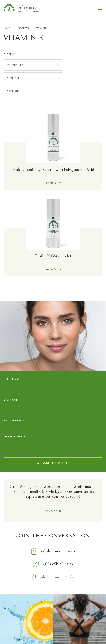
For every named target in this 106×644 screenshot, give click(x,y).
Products (23, 28)
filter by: (10, 54)
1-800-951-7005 (29, 487)
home (7, 28)
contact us (53, 511)
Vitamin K (41, 28)
